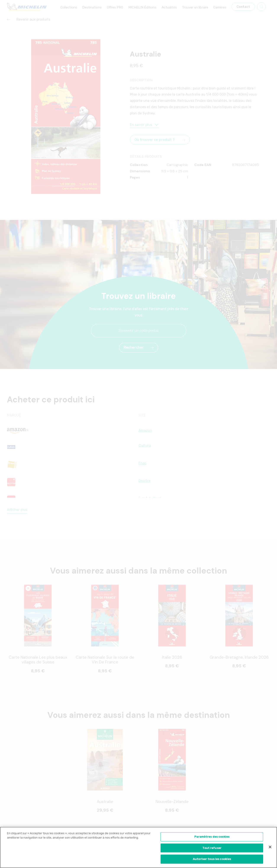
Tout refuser (212, 848)
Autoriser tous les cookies (212, 859)
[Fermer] (270, 847)
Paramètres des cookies (212, 837)
